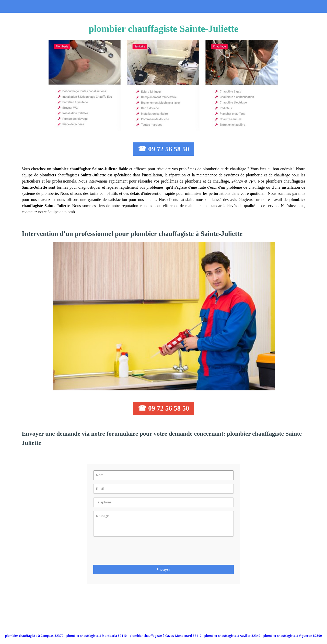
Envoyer (164, 569)
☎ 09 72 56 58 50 (164, 149)
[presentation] (132, 552)
